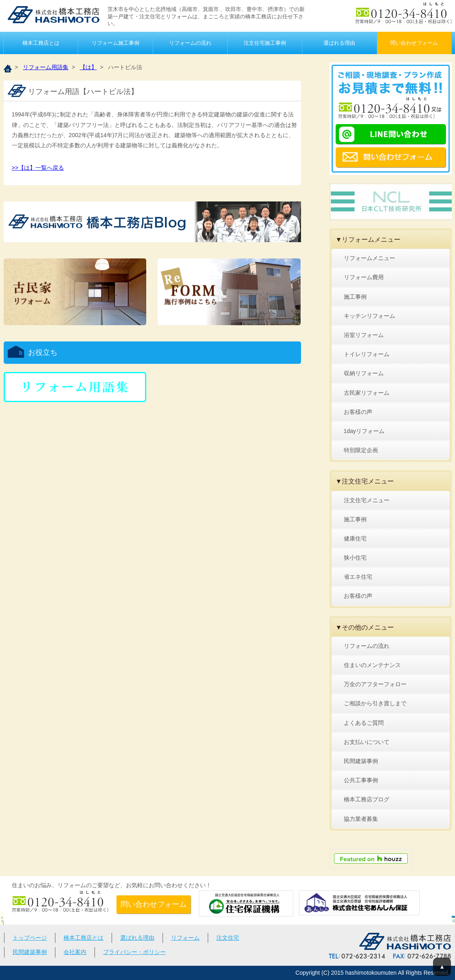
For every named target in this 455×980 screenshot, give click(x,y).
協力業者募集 (361, 819)
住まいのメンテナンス (372, 665)
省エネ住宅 (358, 577)
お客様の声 (358, 412)
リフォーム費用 (364, 277)
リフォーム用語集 (46, 67)
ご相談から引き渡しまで (375, 703)
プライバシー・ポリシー (134, 952)
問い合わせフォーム (414, 43)
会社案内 (75, 952)
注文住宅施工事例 (265, 43)
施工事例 (355, 297)
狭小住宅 (355, 558)
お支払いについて (367, 742)
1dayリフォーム (364, 431)
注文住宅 (228, 938)
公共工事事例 (361, 780)
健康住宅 (355, 538)
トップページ (30, 938)
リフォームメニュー (369, 258)
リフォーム (185, 938)
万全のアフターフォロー (375, 684)
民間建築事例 (361, 761)
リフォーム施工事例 (115, 43)
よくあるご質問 (364, 723)
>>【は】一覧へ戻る (38, 168)
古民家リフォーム (367, 393)
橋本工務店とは (41, 43)
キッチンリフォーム (369, 316)
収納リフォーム (364, 373)
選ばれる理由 (339, 43)
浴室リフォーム (364, 335)
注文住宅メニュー (367, 500)
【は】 (88, 67)
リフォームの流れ (190, 43)
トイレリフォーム (367, 354)
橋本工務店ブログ (367, 799)
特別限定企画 (361, 450)
